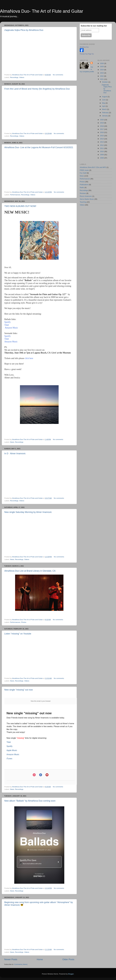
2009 (102, 155)
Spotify (7, 322)
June (104, 100)
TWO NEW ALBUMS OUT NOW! (20, 206)
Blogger (71, 974)
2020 (102, 120)
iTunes (9, 759)
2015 (102, 136)
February (106, 113)
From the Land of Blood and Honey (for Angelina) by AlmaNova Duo (37, 89)
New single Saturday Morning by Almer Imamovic (28, 512)
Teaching (83, 202)
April (104, 106)
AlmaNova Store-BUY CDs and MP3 (93, 167)
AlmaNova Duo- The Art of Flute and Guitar (42, 11)
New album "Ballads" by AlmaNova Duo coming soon (30, 801)
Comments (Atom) (21, 964)
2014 (102, 139)
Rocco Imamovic (86, 196)
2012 (102, 145)
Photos (24, 622)
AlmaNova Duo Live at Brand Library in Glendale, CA (30, 571)
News (12, 442)
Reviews (83, 193)
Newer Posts (11, 959)
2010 (102, 151)
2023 (102, 73)
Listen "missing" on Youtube (18, 634)
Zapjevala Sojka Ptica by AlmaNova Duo (24, 30)
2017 (102, 129)
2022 (102, 76)
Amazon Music (11, 328)
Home (40, 959)
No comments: (58, 75)
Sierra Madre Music (87, 199)
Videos (22, 77)
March (105, 109)
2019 (102, 123)
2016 (102, 132)
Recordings (14, 77)
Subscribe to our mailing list (94, 26)
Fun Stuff (83, 173)
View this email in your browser (41, 701)
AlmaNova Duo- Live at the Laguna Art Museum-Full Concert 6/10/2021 (39, 147)
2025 (102, 67)
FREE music (84, 170)
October (105, 82)
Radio (82, 187)
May (104, 103)
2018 (102, 126)
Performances (15, 195)
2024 (102, 70)
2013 (102, 142)
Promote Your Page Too (87, 54)
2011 (102, 148)
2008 (102, 158)
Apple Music (12, 750)
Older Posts (68, 959)
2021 (102, 79)
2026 (102, 63)
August (105, 97)
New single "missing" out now (19, 690)
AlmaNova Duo (84, 47)
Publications (84, 185)
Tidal (7, 325)
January (105, 116)
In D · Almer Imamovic (15, 454)
